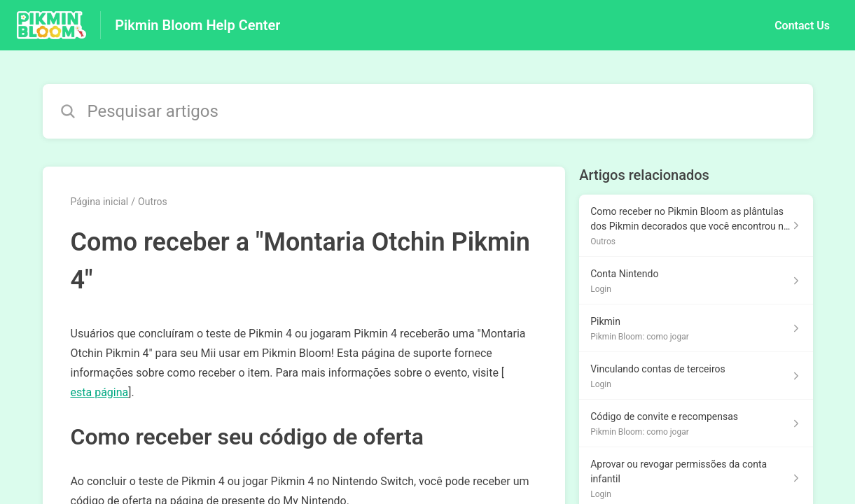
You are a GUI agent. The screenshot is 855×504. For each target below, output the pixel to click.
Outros (153, 202)
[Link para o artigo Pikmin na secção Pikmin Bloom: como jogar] (696, 328)
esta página (100, 392)
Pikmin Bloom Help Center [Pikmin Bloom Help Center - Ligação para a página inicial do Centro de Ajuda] (197, 25)
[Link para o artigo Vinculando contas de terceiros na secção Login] (696, 376)
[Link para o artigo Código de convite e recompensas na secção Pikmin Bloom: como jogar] (696, 423)
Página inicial (100, 202)
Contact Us (802, 26)
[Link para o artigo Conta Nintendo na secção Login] (696, 281)
